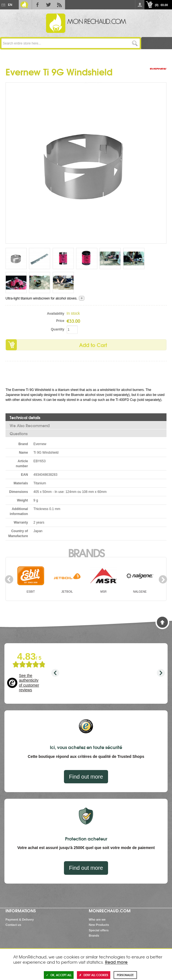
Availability (56, 314)
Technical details (25, 417)
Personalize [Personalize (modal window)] (125, 975)
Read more (116, 962)
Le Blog (24, 5)
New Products (99, 925)
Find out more (86, 777)
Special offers (99, 930)
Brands (86, 552)
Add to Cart (93, 345)
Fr (3, 5)
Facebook (37, 5)
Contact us (13, 925)
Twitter (49, 5)
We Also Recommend (30, 425)
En (10, 5)
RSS (60, 5)
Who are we (97, 919)
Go (135, 43)
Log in (140, 5)
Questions (19, 433)
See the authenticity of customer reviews (29, 683)
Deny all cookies (94, 975)
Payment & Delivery (20, 919)
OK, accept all (59, 975)
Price (60, 321)
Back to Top (162, 622)
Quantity (57, 329)
